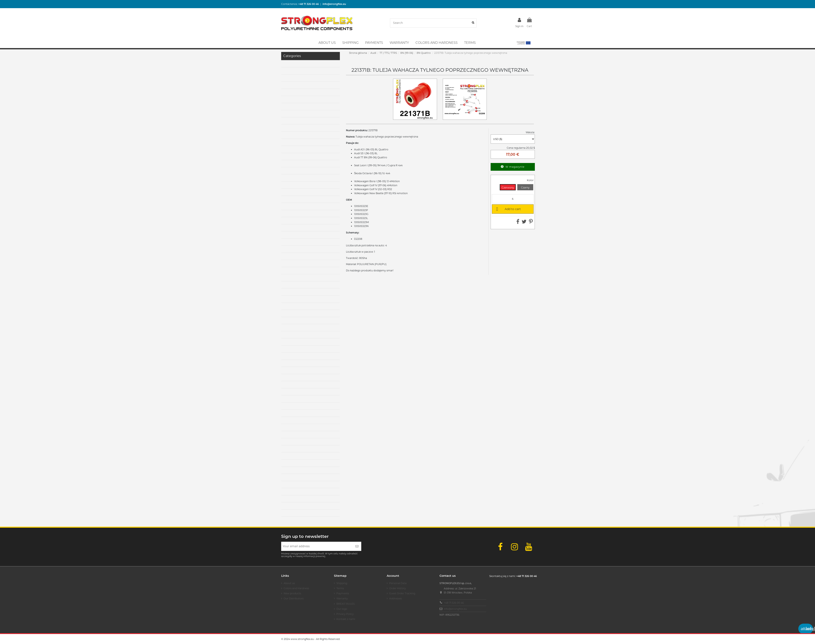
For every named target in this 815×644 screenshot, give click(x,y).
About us (289, 583)
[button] (523, 43)
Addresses (395, 598)
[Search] (473, 23)
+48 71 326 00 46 (454, 603)
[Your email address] (317, 546)
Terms (340, 588)
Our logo (342, 609)
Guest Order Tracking (402, 593)
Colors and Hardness (296, 588)
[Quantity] (513, 199)
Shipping (342, 583)
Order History (398, 588)
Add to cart (508, 209)
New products (292, 593)
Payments (343, 593)
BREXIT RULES (345, 604)
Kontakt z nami (346, 619)
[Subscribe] (357, 546)
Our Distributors (294, 598)
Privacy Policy (345, 614)
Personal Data (398, 583)
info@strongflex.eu (455, 609)
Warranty (342, 598)
